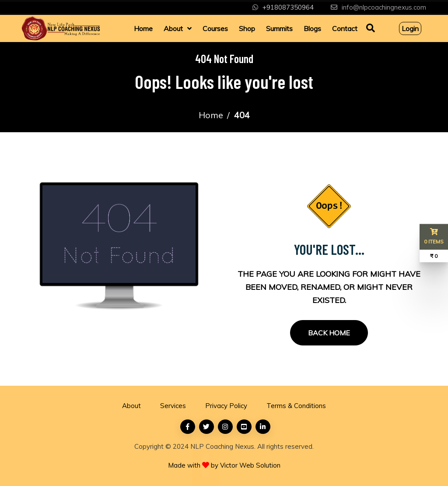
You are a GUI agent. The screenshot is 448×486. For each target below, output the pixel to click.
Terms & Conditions (296, 406)
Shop (247, 28)
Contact (345, 28)
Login (410, 28)
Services (173, 406)
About (173, 28)
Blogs (312, 28)
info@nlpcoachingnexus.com (384, 7)
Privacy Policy (226, 406)
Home (143, 28)
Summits (279, 28)
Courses (215, 28)
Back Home (329, 333)
